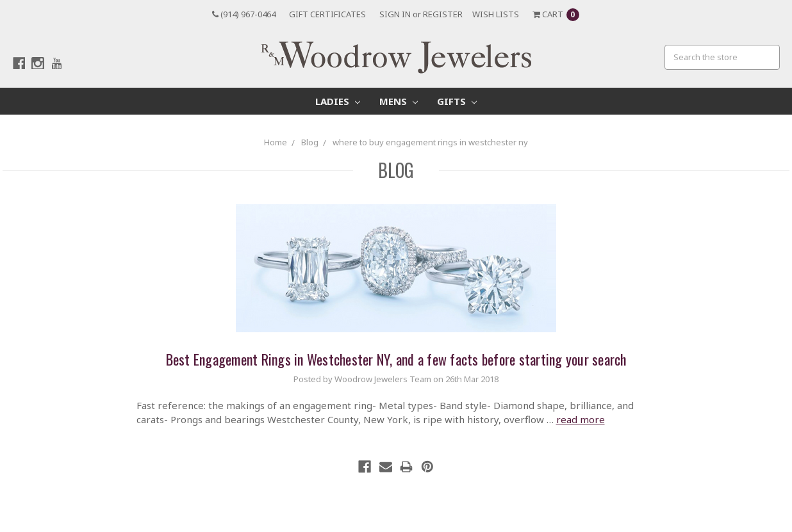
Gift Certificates (327, 14)
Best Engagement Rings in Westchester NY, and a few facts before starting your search (396, 359)
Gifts (457, 101)
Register (443, 14)
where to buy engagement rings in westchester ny (430, 142)
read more (581, 419)
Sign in (395, 14)
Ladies (338, 101)
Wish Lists (496, 14)
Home (276, 142)
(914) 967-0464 (244, 14)
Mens (399, 101)
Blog (310, 142)
